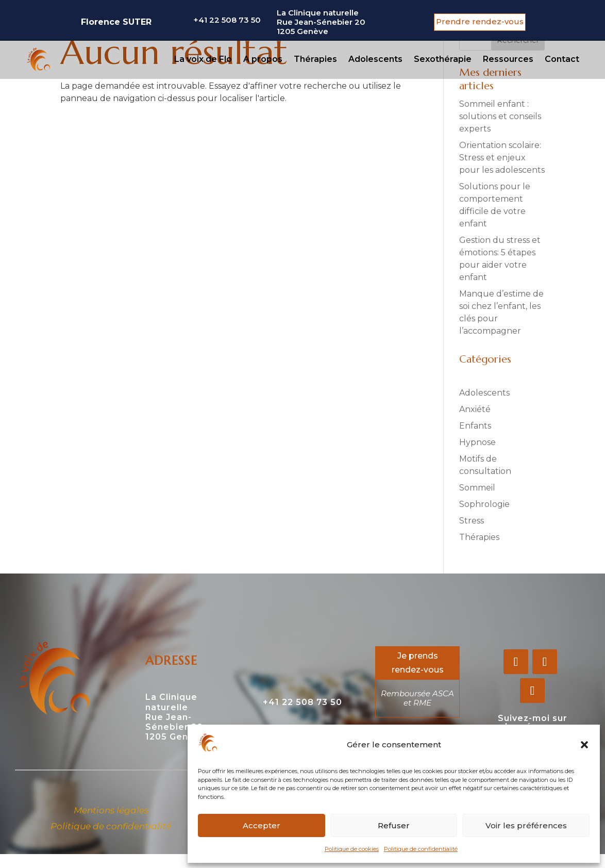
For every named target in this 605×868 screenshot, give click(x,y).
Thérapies (315, 59)
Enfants (475, 426)
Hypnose (477, 442)
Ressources (508, 59)
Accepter (262, 825)
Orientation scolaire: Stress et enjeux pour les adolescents (502, 158)
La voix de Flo (203, 59)
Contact (562, 59)
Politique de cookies (352, 849)
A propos (263, 59)
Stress (472, 521)
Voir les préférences (526, 825)
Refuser (394, 825)
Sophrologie (484, 504)
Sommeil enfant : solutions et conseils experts (500, 116)
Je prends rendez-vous (418, 663)
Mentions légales (111, 810)
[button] (584, 745)
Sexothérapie (443, 59)
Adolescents (375, 59)
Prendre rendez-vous (480, 21)
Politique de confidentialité (421, 849)
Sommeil (477, 488)
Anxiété (475, 409)
